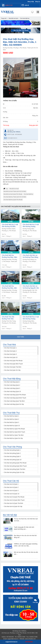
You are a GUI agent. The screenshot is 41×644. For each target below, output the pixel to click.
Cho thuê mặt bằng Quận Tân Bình (14, 401)
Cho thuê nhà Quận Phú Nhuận (13, 361)
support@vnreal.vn (13, 639)
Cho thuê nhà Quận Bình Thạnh (14, 364)
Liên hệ (25, 5)
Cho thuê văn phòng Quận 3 (12, 456)
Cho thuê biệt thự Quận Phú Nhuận (13, 200)
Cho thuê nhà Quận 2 (10, 351)
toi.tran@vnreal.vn (12, 138)
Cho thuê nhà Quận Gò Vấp (12, 370)
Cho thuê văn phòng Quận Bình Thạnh (15, 466)
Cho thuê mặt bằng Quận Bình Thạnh (15, 398)
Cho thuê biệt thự (28, 194)
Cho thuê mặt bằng (12, 379)
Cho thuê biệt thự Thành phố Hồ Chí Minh (15, 197)
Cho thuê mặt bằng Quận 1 (12, 382)
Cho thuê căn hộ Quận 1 (11, 484)
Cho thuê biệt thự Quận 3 (12, 422)
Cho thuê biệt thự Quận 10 (12, 426)
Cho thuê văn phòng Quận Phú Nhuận (15, 463)
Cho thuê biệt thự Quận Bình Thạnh (15, 432)
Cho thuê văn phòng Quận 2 (12, 453)
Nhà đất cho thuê (14, 189)
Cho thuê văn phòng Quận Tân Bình (15, 469)
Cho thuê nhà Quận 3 (10, 354)
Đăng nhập (31, 2)
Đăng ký (38, 2)
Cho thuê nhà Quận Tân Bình (13, 367)
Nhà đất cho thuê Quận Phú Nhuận (13, 194)
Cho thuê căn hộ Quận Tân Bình (14, 503)
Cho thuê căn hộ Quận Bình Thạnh (14, 500)
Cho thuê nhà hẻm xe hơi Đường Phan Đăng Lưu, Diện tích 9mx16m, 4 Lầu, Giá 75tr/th (31, 256)
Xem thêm (20, 337)
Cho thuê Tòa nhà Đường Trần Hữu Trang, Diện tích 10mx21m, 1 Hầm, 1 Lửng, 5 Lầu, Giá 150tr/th (9, 318)
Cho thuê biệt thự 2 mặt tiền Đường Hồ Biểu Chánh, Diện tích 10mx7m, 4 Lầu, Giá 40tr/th (10, 225)
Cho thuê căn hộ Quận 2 (11, 487)
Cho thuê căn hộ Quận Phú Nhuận (14, 497)
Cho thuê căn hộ (11, 481)
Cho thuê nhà (9, 345)
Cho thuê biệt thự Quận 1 (12, 416)
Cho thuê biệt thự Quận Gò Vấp (13, 438)
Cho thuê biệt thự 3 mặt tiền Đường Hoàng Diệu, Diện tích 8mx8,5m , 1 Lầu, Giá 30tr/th (31, 225)
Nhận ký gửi (7, 5)
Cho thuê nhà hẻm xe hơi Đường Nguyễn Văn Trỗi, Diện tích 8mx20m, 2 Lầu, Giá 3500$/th (31, 287)
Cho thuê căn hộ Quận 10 (12, 494)
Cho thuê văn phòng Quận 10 (13, 460)
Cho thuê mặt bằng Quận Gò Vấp (14, 404)
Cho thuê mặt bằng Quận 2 (12, 385)
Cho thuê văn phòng (13, 447)
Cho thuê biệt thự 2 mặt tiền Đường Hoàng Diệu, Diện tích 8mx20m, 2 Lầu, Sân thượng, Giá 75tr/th (31, 318)
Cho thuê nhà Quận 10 (11, 357)
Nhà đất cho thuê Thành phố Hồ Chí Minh (15, 191)
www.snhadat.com (30, 639)
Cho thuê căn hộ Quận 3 (11, 491)
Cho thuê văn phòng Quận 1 (12, 450)
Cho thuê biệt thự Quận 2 (12, 419)
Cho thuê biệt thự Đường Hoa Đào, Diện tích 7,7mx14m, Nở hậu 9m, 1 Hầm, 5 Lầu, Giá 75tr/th (10, 256)
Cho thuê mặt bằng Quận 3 (12, 388)
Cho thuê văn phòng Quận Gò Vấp (14, 472)
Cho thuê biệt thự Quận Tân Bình (14, 435)
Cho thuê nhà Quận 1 (10, 348)
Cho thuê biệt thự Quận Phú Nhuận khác (16, 207)
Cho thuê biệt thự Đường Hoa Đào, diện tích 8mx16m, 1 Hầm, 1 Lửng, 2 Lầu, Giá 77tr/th (10, 287)
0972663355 (29, 642)
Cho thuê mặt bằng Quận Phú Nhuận (15, 395)
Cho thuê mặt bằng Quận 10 (12, 392)
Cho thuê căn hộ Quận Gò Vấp (13, 506)
